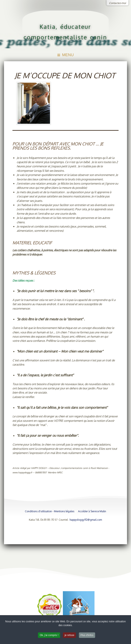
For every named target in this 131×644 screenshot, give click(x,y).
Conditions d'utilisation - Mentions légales (50, 511)
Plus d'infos (87, 636)
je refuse (69, 636)
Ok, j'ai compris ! (49, 636)
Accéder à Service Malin (92, 511)
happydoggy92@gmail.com (86, 520)
